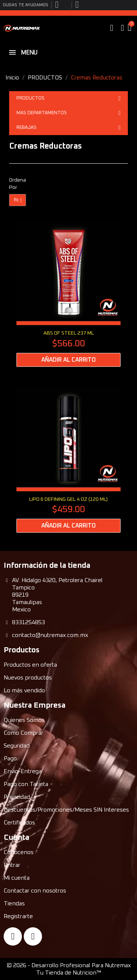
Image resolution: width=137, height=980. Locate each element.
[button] (112, 28)
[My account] (123, 28)
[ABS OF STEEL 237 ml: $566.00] (68, 294)
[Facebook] (13, 936)
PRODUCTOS (68, 98)
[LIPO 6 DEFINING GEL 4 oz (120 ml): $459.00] (68, 460)
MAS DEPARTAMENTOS (68, 113)
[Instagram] (33, 936)
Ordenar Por (18, 184)
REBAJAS (68, 128)
